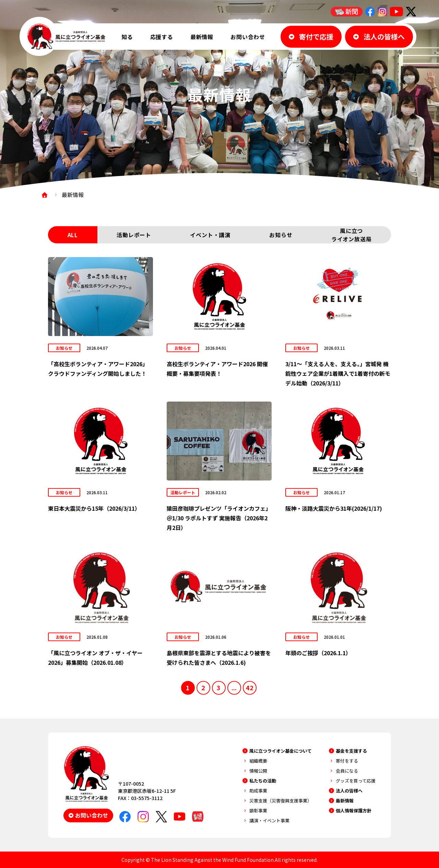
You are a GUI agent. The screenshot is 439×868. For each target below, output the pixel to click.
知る (127, 37)
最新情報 (202, 37)
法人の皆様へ (349, 791)
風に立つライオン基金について (281, 751)
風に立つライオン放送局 (352, 235)
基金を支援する (351, 751)
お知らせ (281, 235)
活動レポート (134, 235)
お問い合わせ (248, 37)
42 (250, 687)
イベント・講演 (210, 235)
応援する (162, 37)
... (234, 687)
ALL (73, 235)
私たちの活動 (263, 781)
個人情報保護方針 (354, 811)
